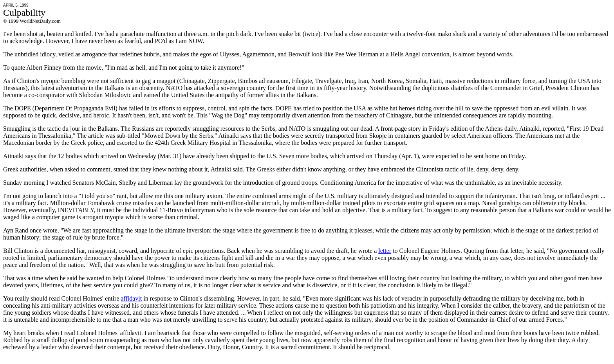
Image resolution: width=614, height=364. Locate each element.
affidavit (131, 298)
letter (385, 251)
